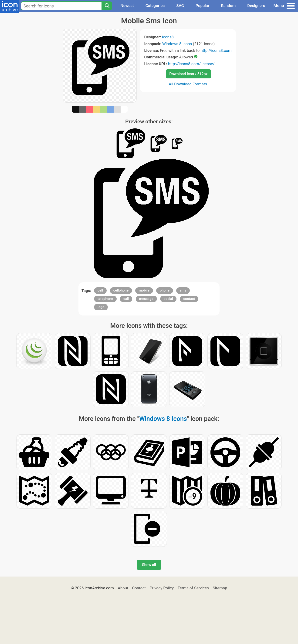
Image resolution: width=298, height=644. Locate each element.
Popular (202, 6)
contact (189, 299)
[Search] (107, 6)
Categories (155, 6)
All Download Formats (188, 84)
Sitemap (220, 588)
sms (183, 290)
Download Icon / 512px (188, 74)
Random (228, 6)
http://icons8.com (216, 50)
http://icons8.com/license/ (191, 64)
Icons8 (168, 37)
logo (101, 307)
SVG (180, 6)
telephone (105, 299)
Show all (149, 565)
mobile (144, 290)
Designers (256, 6)
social (168, 299)
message (146, 299)
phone (165, 290)
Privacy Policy (162, 588)
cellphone (121, 290)
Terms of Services (193, 588)
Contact (139, 588)
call (126, 299)
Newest (127, 6)
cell (100, 290)
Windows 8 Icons (177, 44)
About (123, 588)
